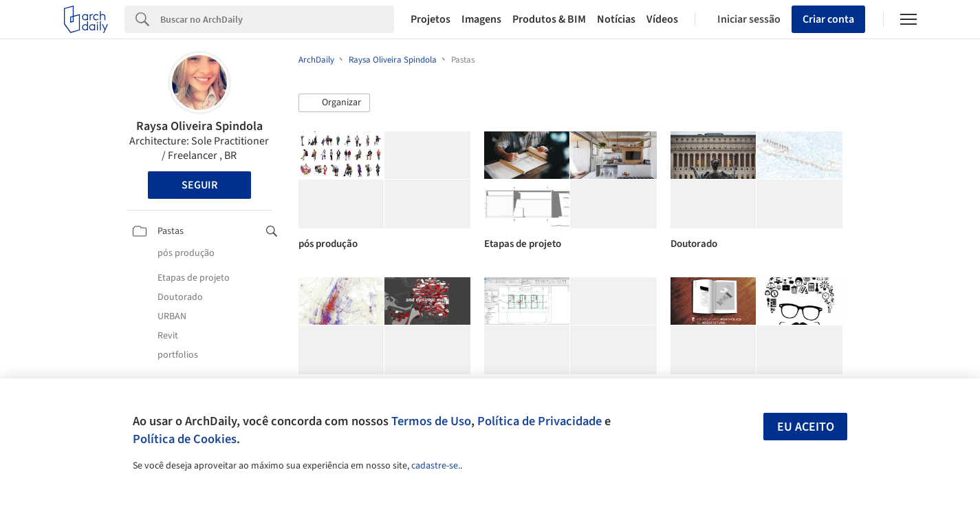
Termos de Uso (431, 421)
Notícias (616, 19)
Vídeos (662, 19)
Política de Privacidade (540, 421)
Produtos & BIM (549, 19)
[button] (334, 103)
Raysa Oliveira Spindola (199, 126)
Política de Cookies (185, 439)
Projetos (431, 19)
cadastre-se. (436, 466)
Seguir (199, 185)
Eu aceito (806, 427)
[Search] (277, 19)
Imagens (481, 19)
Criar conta (828, 19)
